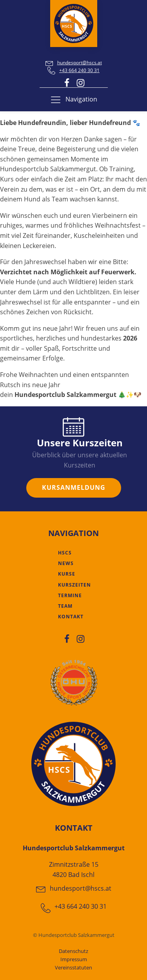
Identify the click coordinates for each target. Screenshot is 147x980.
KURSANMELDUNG (74, 487)
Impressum (74, 959)
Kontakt (71, 617)
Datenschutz (73, 951)
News (66, 563)
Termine (70, 595)
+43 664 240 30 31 (79, 70)
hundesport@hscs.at (80, 62)
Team (65, 606)
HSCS (65, 553)
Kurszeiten (74, 585)
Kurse (67, 574)
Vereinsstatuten (73, 967)
